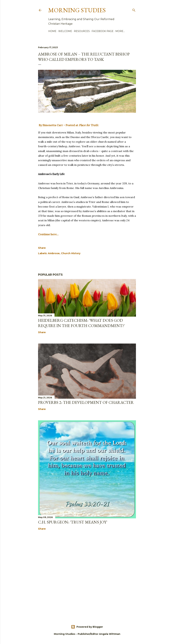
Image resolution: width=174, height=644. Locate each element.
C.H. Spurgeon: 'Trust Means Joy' (73, 522)
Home (52, 31)
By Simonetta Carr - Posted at (68, 125)
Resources (82, 31)
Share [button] (42, 248)
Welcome (65, 31)
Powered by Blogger (87, 627)
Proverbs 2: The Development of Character (86, 402)
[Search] (134, 10)
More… (120, 31)
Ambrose (54, 253)
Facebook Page (103, 31)
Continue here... (48, 234)
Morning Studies (77, 10)
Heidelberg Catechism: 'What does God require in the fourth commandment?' (81, 323)
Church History (71, 253)
